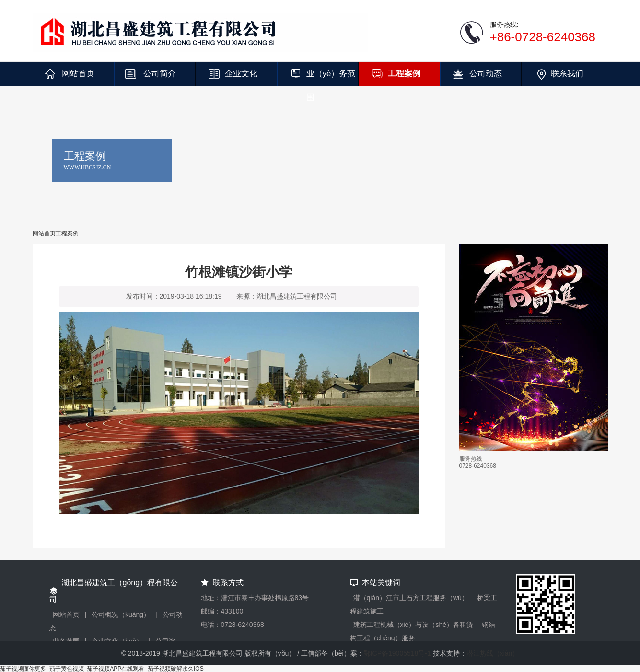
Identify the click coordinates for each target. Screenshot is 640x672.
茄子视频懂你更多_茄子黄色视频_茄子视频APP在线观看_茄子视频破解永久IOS (102, 669)
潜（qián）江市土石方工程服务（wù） (411, 598)
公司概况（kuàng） (121, 614)
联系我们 (567, 74)
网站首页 (78, 74)
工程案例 (404, 74)
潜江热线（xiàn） (493, 653)
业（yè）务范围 (331, 77)
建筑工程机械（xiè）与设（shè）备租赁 (413, 625)
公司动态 (486, 74)
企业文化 (241, 74)
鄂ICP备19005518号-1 (397, 653)
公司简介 (160, 74)
